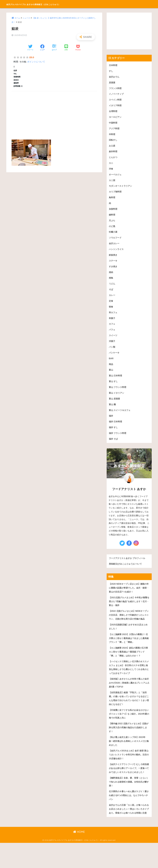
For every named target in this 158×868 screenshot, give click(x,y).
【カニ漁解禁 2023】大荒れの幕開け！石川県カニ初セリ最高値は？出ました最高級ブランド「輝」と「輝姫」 (129, 651)
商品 (111, 370)
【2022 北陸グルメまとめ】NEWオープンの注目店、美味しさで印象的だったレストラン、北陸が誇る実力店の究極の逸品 (129, 625)
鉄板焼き (113, 259)
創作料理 (113, 153)
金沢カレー (114, 247)
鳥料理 (112, 200)
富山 (111, 376)
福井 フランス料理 (118, 440)
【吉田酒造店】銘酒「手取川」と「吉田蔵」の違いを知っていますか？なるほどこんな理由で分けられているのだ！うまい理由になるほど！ (129, 713)
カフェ (112, 329)
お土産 (112, 147)
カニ (111, 165)
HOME (79, 857)
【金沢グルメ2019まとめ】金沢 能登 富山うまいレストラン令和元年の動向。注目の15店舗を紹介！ (129, 770)
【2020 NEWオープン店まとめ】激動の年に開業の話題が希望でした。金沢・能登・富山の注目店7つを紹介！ (129, 595)
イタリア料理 (116, 106)
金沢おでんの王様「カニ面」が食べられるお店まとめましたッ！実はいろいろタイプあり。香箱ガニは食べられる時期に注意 (129, 832)
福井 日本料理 (116, 428)
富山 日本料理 (116, 382)
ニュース (27, 18)
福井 (111, 423)
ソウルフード (116, 241)
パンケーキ (114, 358)
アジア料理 (114, 130)
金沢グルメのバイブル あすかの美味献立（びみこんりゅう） (51, 4)
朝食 (111, 311)
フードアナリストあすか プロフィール (128, 565)
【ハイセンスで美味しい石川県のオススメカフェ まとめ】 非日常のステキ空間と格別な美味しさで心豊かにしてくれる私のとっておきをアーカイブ (129, 681)
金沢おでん (114, 77)
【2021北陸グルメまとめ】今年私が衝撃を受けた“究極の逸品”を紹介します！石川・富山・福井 (129, 609)
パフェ (112, 335)
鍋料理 (112, 218)
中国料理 (113, 124)
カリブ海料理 (116, 194)
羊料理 (112, 136)
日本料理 (113, 65)
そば (111, 294)
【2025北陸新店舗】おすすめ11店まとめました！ (128, 639)
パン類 (112, 352)
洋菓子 (112, 346)
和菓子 (112, 323)
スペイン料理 (116, 100)
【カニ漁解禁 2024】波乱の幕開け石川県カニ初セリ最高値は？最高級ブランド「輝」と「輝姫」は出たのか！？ (129, 665)
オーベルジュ (116, 177)
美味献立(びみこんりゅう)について (126, 571)
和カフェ (113, 317)
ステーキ (113, 264)
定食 (111, 305)
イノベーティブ (117, 95)
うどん (112, 288)
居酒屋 (112, 83)
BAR (111, 364)
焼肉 (111, 276)
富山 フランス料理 (118, 393)
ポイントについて (36, 62)
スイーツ (113, 341)
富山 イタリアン (117, 399)
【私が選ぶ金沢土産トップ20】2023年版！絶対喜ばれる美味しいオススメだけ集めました (129, 756)
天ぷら (112, 223)
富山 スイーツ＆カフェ (120, 417)
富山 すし (114, 387)
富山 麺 (113, 411)
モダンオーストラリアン (121, 188)
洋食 (111, 171)
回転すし (113, 141)
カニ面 (112, 182)
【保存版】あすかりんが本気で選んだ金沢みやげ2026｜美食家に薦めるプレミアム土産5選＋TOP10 (129, 697)
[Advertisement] (54, 112)
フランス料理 (116, 89)
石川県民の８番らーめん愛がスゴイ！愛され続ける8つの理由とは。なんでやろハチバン (129, 816)
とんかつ (113, 159)
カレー (112, 300)
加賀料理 (113, 212)
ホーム (18, 18)
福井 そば (114, 446)
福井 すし (114, 434)
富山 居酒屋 (115, 405)
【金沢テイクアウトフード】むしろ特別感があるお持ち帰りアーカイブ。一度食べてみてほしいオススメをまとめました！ (129, 786)
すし (111, 71)
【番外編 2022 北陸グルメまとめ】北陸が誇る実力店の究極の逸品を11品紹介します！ (129, 742)
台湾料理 (113, 112)
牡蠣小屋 (113, 235)
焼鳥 (111, 282)
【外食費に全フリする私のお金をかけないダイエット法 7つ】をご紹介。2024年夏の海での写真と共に (129, 728)
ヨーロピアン (116, 118)
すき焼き (113, 270)
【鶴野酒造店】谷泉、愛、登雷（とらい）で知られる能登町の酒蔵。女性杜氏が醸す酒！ (129, 802)
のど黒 (112, 229)
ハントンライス (117, 253)
